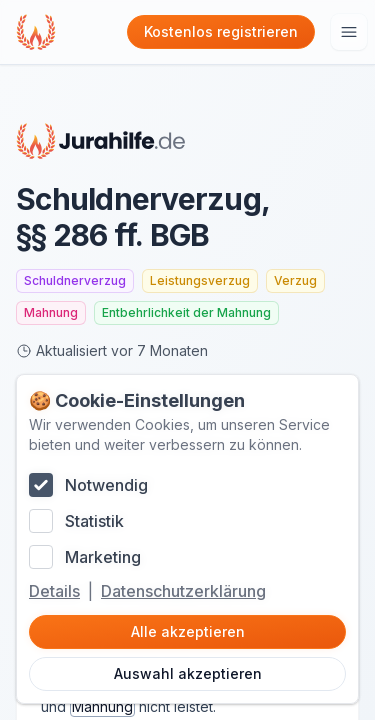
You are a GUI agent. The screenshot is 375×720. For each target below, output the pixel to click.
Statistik (94, 521)
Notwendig (106, 485)
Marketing (103, 557)
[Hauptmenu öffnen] (349, 32)
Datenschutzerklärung (183, 591)
